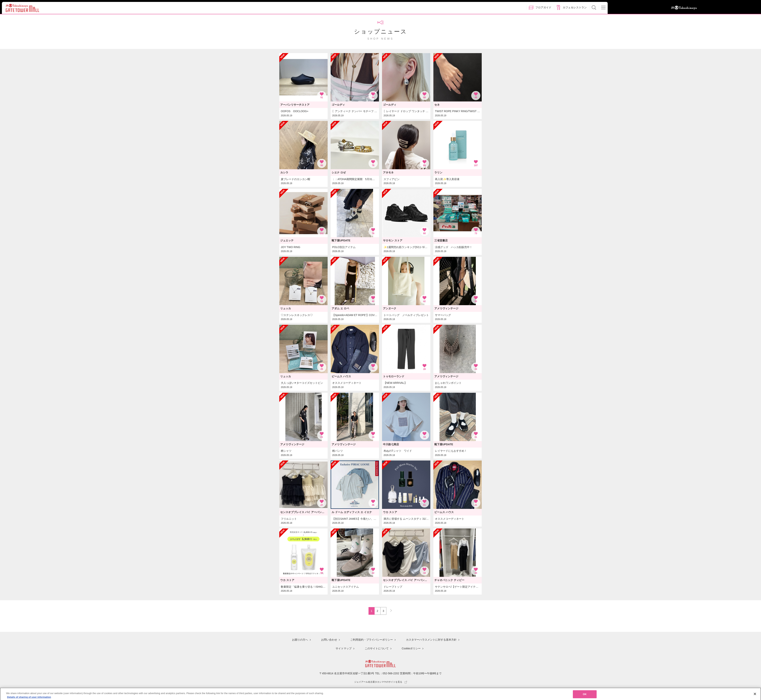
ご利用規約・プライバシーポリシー (372, 640)
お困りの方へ (300, 640)
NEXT (389, 610)
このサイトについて (377, 648)
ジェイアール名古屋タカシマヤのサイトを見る (381, 682)
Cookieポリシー (411, 648)
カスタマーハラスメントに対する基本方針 (431, 640)
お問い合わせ (329, 640)
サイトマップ (344, 648)
